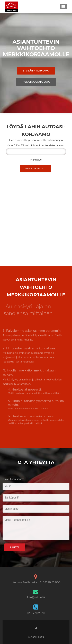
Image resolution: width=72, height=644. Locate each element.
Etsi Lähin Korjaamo (36, 71)
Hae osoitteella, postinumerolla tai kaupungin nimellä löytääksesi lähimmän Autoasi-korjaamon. (36, 143)
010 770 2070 (36, 613)
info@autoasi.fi (36, 597)
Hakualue (36, 159)
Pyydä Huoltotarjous (36, 82)
